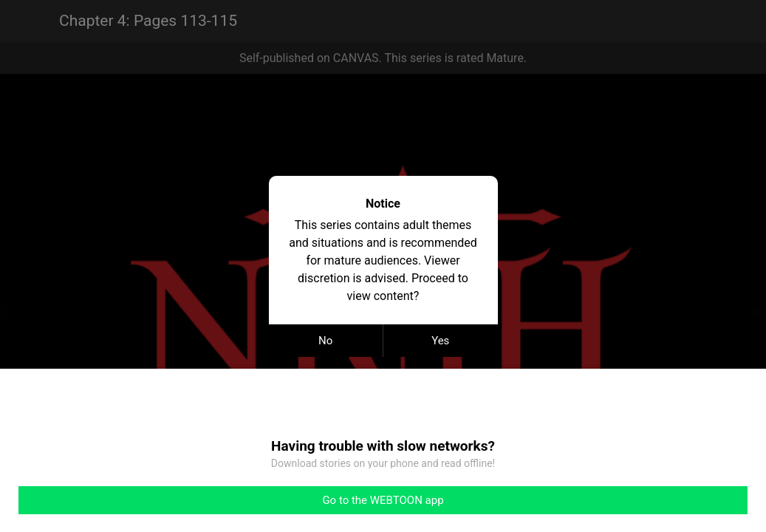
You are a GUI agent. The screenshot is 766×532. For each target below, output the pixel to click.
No (325, 341)
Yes (440, 341)
